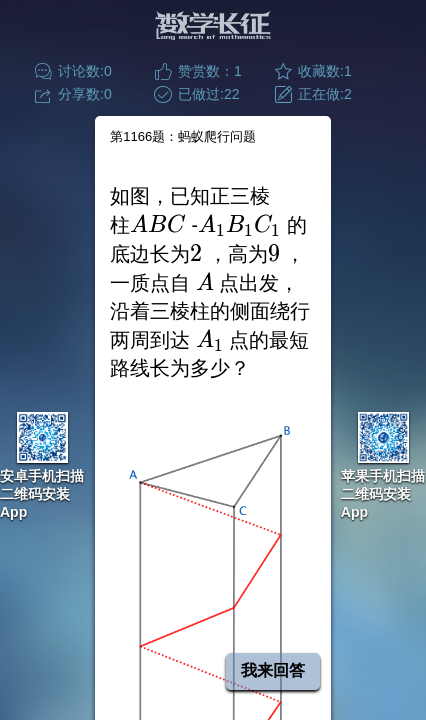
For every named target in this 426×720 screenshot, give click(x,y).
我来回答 (273, 670)
